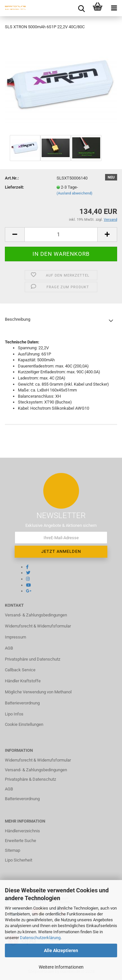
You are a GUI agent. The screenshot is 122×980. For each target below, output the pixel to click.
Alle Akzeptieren (61, 950)
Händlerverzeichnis (22, 831)
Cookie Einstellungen (24, 724)
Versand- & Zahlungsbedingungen (36, 615)
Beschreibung (18, 319)
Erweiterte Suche (20, 841)
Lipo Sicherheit (19, 860)
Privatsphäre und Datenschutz (33, 659)
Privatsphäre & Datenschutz (30, 779)
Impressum (15, 637)
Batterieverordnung (22, 703)
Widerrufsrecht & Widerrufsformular (38, 626)
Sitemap (13, 850)
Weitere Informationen (61, 967)
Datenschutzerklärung (40, 938)
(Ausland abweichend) (75, 193)
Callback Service (20, 670)
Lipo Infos (14, 714)
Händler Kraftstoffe (23, 681)
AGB (9, 648)
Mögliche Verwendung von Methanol (38, 692)
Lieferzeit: (14, 187)
